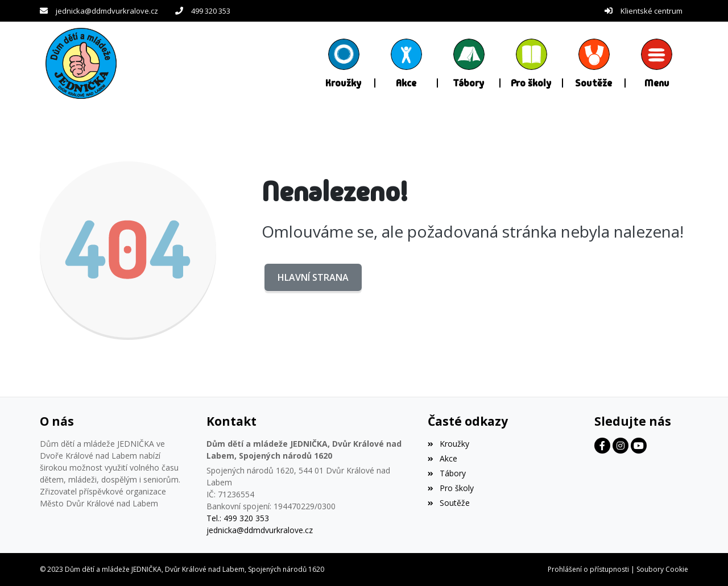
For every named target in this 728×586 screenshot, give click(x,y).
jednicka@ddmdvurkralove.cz (107, 11)
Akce (442, 458)
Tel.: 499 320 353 (238, 518)
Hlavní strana (313, 277)
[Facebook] (602, 446)
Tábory (446, 473)
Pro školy (450, 488)
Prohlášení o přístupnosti (588, 569)
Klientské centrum (652, 11)
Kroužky (448, 444)
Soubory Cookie (662, 569)
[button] (657, 63)
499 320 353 (211, 11)
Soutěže (448, 503)
